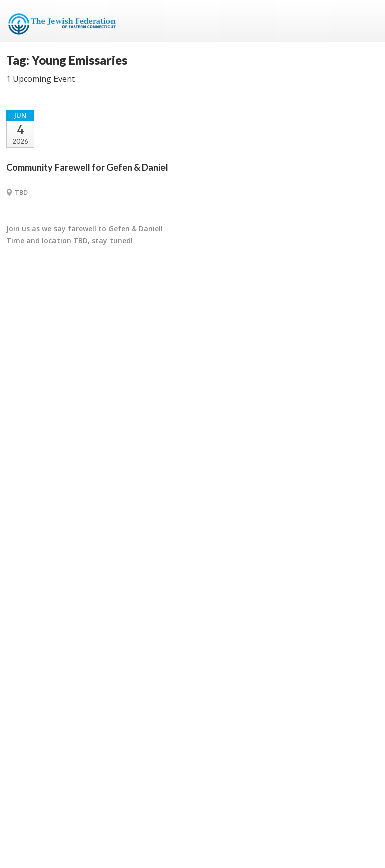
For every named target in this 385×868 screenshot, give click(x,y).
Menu (367, 21)
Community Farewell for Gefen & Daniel (87, 167)
